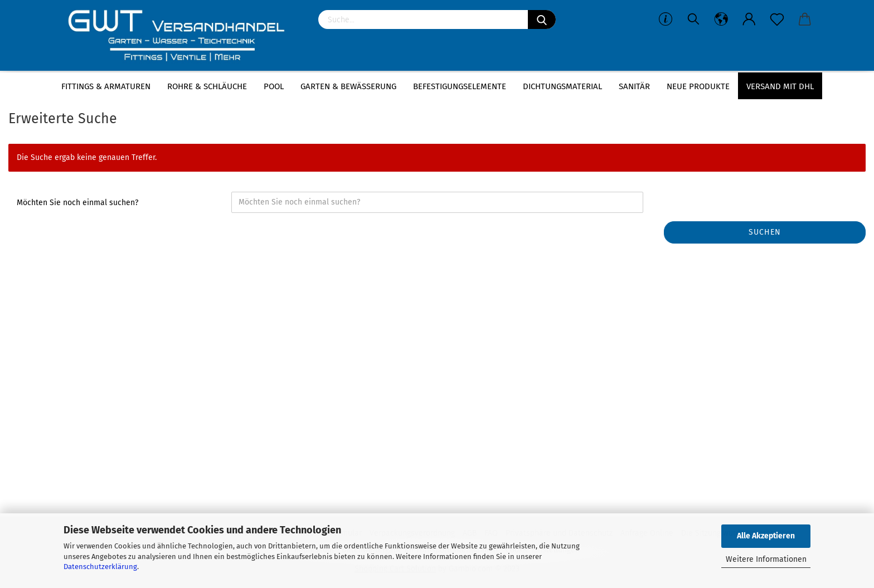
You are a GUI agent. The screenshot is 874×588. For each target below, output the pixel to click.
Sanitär (634, 86)
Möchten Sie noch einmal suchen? (77, 203)
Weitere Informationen (766, 559)
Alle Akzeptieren (766, 536)
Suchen (765, 232)
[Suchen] (542, 20)
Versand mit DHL (780, 86)
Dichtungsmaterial (562, 86)
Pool (274, 86)
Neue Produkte (698, 86)
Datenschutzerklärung (100, 567)
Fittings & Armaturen (106, 86)
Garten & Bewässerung (348, 86)
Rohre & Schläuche (207, 86)
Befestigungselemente (460, 86)
